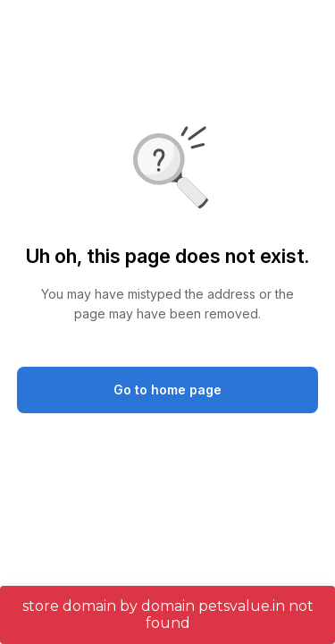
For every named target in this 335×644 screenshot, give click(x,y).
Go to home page (167, 390)
